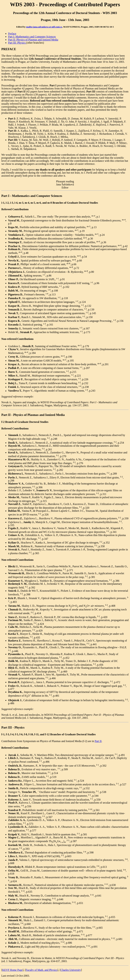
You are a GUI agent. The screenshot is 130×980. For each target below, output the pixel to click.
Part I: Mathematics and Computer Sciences (32, 37)
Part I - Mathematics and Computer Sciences (32, 196)
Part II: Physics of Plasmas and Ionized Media (33, 40)
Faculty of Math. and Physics (42, 970)
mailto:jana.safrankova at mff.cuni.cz (44, 27)
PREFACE (9, 49)
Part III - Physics (13, 727)
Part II (98, 741)
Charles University (71, 970)
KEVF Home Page (12, 970)
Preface (12, 34)
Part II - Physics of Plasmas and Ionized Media (33, 415)
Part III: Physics (17, 43)
